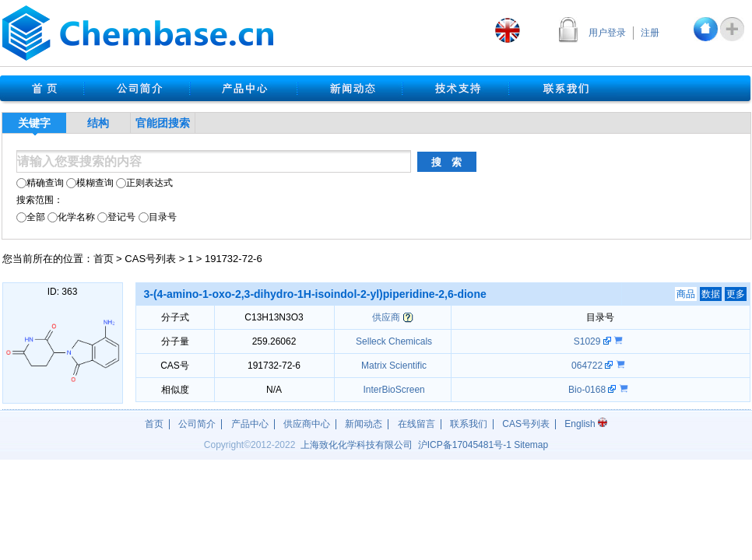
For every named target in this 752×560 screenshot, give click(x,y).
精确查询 (40, 183)
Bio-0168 (588, 390)
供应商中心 (307, 424)
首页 (104, 259)
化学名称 (71, 217)
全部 (31, 217)
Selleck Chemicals (393, 341)
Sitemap (531, 445)
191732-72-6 (234, 259)
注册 (650, 33)
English (586, 424)
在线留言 (416, 424)
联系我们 (469, 424)
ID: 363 (63, 292)
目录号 (158, 217)
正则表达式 (144, 183)
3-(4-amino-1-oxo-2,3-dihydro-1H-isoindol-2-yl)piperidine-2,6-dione (315, 294)
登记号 (116, 217)
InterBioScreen (393, 390)
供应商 (386, 317)
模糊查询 (90, 183)
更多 (736, 294)
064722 (588, 366)
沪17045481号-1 (465, 445)
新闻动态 (364, 424)
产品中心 (250, 424)
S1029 (589, 341)
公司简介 (197, 424)
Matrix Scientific (393, 366)
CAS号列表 (150, 259)
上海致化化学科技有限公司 (357, 445)
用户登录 (607, 33)
